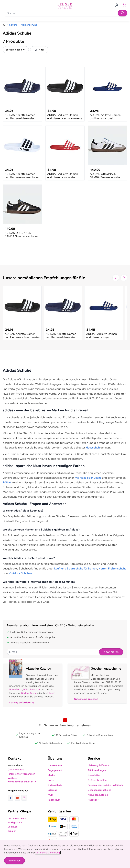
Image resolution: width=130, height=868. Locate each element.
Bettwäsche (16, 689)
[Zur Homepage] (4, 25)
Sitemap (53, 790)
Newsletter (94, 775)
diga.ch (12, 831)
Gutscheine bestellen (88, 699)
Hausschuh (93, 447)
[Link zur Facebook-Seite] (11, 798)
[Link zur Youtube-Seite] (18, 798)
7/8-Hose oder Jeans (88, 478)
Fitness (51, 693)
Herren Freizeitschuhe (112, 568)
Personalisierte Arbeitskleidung (106, 785)
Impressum (54, 800)
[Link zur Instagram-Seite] (24, 798)
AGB (50, 795)
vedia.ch (13, 827)
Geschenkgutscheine (99, 790)
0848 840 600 (16, 770)
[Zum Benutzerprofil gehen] (118, 5)
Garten (25, 693)
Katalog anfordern (22, 702)
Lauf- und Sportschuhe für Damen (76, 568)
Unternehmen (55, 765)
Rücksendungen (97, 770)
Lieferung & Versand (99, 765)
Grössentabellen (97, 780)
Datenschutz (55, 785)
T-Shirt (7, 482)
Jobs (51, 780)
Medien (52, 775)
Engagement (55, 770)
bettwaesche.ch (17, 818)
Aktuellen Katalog (98, 795)
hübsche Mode (32, 689)
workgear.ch (15, 822)
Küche (33, 693)
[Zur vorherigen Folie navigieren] (116, 278)
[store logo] (65, 6)
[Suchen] (123, 13)
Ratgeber (93, 800)
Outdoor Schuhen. (21, 573)
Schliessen (14, 861)
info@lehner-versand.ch (21, 774)
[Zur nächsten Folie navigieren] (124, 278)
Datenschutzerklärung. (48, 853)
